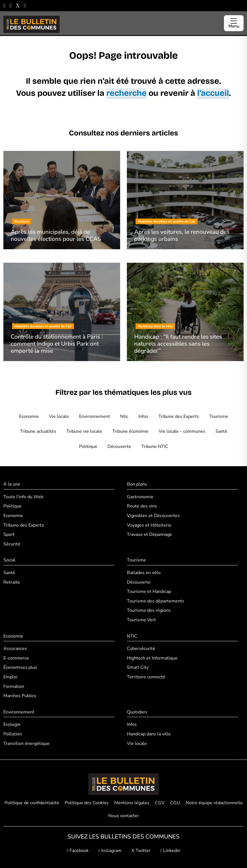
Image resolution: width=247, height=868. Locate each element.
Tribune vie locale (84, 431)
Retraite (12, 582)
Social (9, 560)
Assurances (15, 649)
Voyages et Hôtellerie (149, 525)
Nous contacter (124, 816)
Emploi (10, 677)
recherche (126, 93)
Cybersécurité (141, 649)
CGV (160, 803)
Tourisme (219, 416)
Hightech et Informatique (152, 658)
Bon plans (137, 484)
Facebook (78, 851)
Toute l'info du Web (23, 497)
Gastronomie (140, 497)
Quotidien (137, 712)
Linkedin (170, 851)
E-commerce (16, 658)
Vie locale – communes (182, 431)
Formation (14, 686)
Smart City (138, 667)
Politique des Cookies (87, 803)
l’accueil (213, 93)
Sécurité (12, 544)
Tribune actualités (38, 431)
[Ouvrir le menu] (234, 23)
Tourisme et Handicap (149, 591)
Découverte (119, 447)
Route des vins (142, 506)
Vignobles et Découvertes (153, 516)
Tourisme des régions (149, 610)
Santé (221, 431)
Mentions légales (132, 803)
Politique (88, 447)
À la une (12, 484)
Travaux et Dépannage (150, 534)
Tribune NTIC (155, 447)
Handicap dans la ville (149, 734)
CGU (175, 803)
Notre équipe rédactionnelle (214, 803)
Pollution (13, 734)
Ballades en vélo (144, 573)
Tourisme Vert (141, 620)
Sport (9, 534)
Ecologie (12, 724)
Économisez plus (20, 667)
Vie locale (59, 416)
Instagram (110, 851)
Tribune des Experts (179, 416)
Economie (29, 416)
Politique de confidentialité (32, 803)
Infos (143, 416)
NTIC (132, 636)
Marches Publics (20, 696)
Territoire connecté (146, 677)
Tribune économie (130, 431)
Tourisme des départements (156, 601)
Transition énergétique (26, 744)
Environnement (95, 416)
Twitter (141, 851)
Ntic (124, 416)
